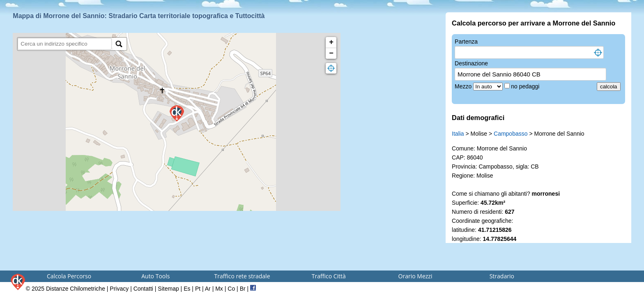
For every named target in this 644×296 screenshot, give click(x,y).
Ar (208, 289)
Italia (458, 134)
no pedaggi (526, 86)
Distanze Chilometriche (76, 289)
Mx (219, 289)
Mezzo (464, 86)
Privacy (119, 289)
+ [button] (331, 42)
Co (231, 289)
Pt (198, 289)
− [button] (331, 53)
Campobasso (511, 134)
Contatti (143, 289)
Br (243, 289)
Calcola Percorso (69, 276)
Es (187, 289)
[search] (65, 44)
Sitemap (168, 289)
